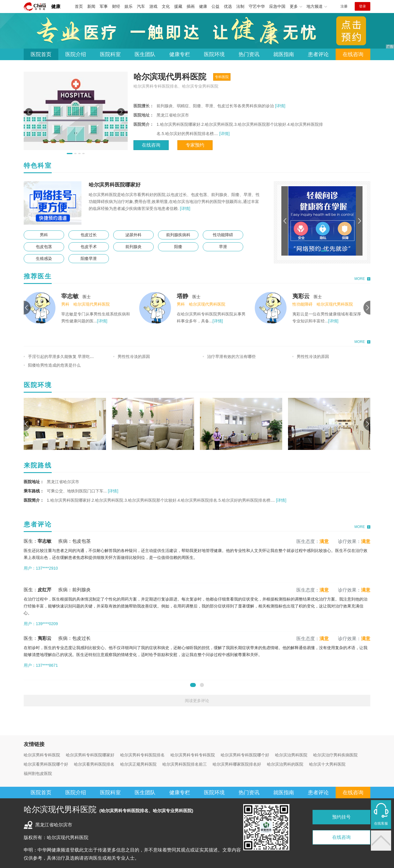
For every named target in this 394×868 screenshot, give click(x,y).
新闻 (91, 6)
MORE (360, 279)
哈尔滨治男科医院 (291, 755)
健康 (56, 7)
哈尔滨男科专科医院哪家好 (90, 755)
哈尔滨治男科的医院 (285, 764)
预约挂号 (341, 817)
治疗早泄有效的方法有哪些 (231, 357)
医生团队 (145, 54)
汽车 (141, 6)
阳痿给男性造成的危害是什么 (54, 365)
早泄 (223, 247)
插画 (191, 6)
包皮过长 (89, 235)
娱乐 (129, 6)
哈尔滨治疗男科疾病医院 (335, 755)
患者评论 (318, 54)
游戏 (153, 6)
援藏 (178, 6)
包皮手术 (89, 247)
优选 (228, 6)
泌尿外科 (133, 235)
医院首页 (41, 54)
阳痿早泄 (89, 258)
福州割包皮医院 (38, 773)
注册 (344, 6)
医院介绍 (76, 54)
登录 (363, 6)
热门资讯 (249, 54)
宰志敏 (70, 296)
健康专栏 (180, 54)
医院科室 (110, 54)
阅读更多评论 (197, 701)
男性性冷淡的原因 (134, 357)
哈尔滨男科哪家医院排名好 (237, 764)
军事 (104, 6)
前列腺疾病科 (178, 235)
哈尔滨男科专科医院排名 (142, 755)
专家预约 (195, 145)
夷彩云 (301, 296)
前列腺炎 (133, 247)
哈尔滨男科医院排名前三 (185, 764)
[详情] (280, 106)
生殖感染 (44, 258)
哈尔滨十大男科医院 (327, 764)
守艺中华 (257, 6)
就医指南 (284, 54)
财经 (116, 6)
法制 (240, 6)
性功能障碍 (223, 235)
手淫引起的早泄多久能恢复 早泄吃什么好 (65, 357)
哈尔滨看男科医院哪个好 (46, 764)
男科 (44, 235)
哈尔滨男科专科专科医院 (193, 755)
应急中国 (277, 6)
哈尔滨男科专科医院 (42, 755)
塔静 (183, 296)
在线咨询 (353, 54)
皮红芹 (44, 590)
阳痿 (178, 247)
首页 (79, 6)
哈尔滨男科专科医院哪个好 (245, 755)
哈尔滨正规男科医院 (138, 764)
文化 (166, 6)
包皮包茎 (44, 247)
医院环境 (214, 54)
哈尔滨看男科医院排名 (94, 764)
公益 (215, 6)
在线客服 (381, 823)
